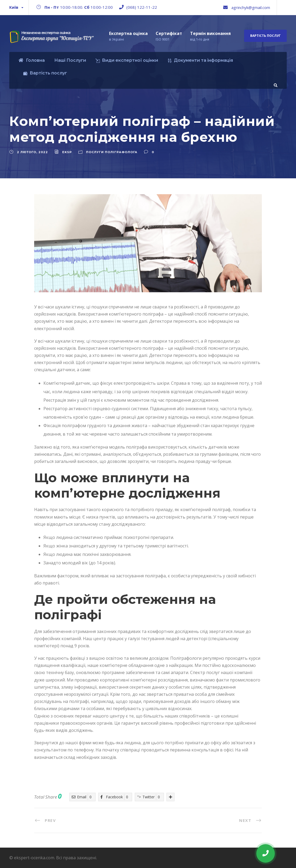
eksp (67, 152)
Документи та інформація (200, 60)
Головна (32, 60)
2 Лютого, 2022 (32, 152)
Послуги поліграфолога (112, 152)
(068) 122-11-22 (142, 7)
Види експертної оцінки (127, 60)
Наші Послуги (70, 60)
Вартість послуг (265, 36)
